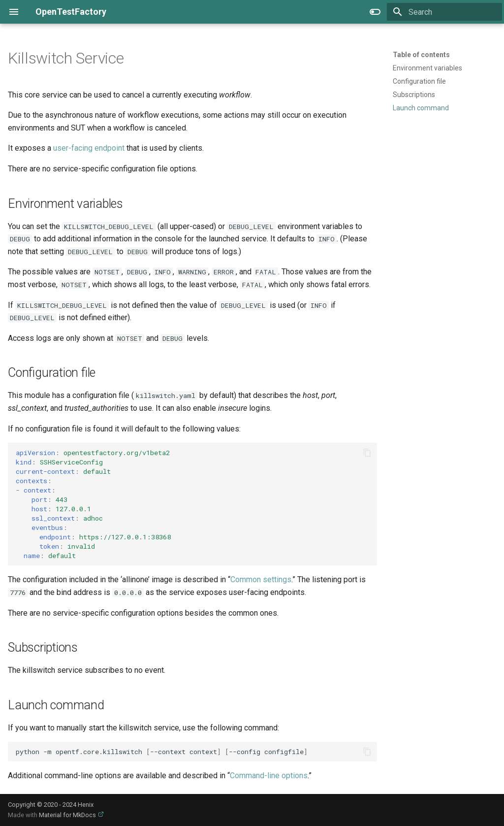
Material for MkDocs (68, 815)
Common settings (261, 579)
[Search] (444, 12)
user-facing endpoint (89, 148)
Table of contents (421, 55)
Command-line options (269, 776)
